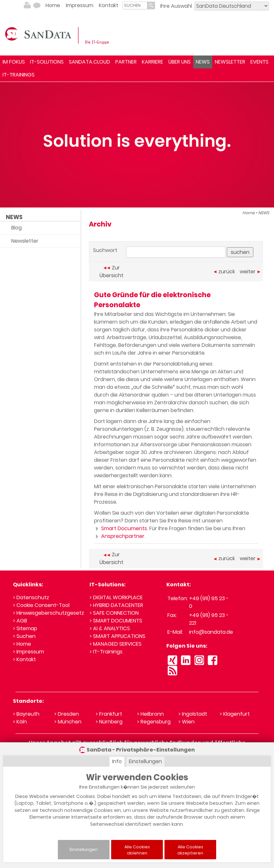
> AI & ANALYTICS (110, 628)
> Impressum (28, 652)
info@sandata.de (211, 632)
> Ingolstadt (193, 714)
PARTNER (126, 62)
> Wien (186, 722)
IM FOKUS (14, 62)
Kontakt (109, 5)
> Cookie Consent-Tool (41, 605)
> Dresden (67, 714)
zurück (224, 272)
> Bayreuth (26, 714)
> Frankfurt (109, 714)
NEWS (203, 62)
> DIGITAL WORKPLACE (116, 597)
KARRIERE (153, 62)
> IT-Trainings (106, 652)
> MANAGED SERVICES (116, 644)
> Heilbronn (150, 714)
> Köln (20, 722)
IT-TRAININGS (19, 75)
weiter (250, 272)
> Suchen (24, 636)
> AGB (20, 621)
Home (53, 5)
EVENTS (259, 62)
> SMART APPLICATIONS (117, 636)
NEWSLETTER (230, 62)
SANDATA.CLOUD (90, 62)
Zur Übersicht (111, 272)
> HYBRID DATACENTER (116, 605)
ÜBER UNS (179, 62)
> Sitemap (25, 628)
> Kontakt (24, 659)
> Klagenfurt (235, 714)
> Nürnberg (109, 722)
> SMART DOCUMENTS (116, 621)
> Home (22, 644)
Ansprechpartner (119, 536)
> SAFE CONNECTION (114, 613)
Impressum (80, 5)
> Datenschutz (31, 597)
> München (68, 722)
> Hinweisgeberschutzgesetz (48, 613)
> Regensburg (154, 722)
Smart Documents (121, 528)
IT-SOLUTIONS (47, 62)
